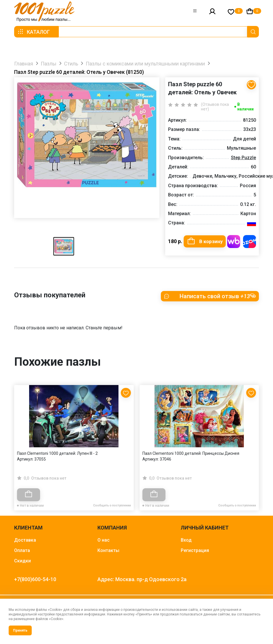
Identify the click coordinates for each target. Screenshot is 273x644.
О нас (103, 543)
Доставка (25, 543)
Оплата (22, 553)
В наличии (245, 107)
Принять (20, 630)
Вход (186, 543)
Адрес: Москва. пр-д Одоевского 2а (142, 582)
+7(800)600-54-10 (35, 582)
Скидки (22, 563)
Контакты (108, 553)
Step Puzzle (243, 158)
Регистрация (195, 553)
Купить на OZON (250, 242)
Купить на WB (234, 242)
